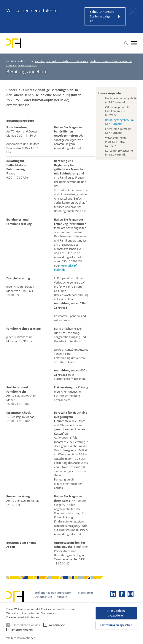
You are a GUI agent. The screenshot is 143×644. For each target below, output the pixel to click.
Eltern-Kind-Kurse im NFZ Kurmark (118, 131)
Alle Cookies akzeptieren (116, 616)
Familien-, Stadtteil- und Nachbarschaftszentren (62, 61)
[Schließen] (133, 12)
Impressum (64, 593)
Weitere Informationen (21, 641)
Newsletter (86, 593)
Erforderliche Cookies (26, 628)
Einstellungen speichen (116, 628)
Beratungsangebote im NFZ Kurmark (119, 122)
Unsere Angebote (28, 65)
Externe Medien (22, 633)
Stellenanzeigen (45, 593)
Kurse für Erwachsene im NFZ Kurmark (119, 153)
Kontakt (62, 597)
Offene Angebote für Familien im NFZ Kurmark (118, 111)
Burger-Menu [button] (134, 43)
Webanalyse (57, 628)
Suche (126, 43)
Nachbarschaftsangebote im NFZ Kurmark (120, 100)
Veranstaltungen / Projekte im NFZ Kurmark (116, 142)
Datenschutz (43, 597)
